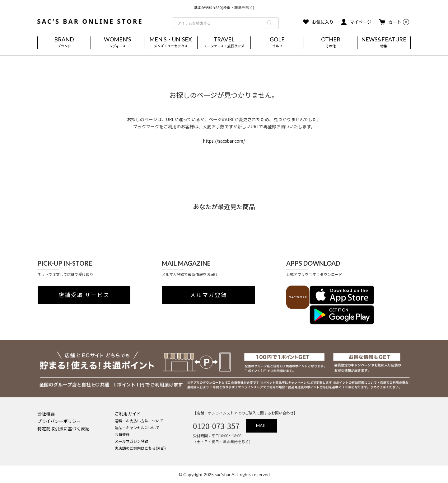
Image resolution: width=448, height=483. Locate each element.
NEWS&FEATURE (384, 43)
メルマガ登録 (208, 295)
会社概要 (46, 414)
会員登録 (122, 434)
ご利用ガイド (128, 414)
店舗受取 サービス (84, 295)
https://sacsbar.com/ (224, 141)
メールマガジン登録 (132, 441)
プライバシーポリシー (59, 421)
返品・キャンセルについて (137, 427)
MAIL (261, 426)
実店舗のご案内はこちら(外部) (140, 448)
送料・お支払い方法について (139, 421)
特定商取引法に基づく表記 (63, 429)
